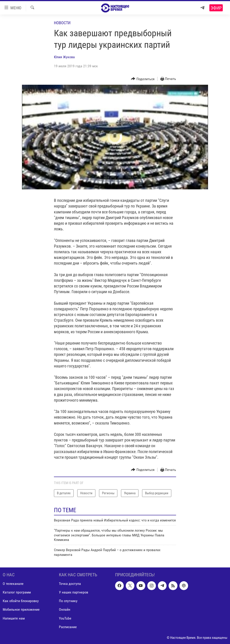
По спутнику (68, 601)
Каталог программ (17, 592)
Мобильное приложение (21, 610)
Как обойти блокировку (21, 601)
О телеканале (13, 584)
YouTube (65, 618)
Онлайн (65, 610)
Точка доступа (70, 584)
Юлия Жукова (64, 57)
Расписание (68, 627)
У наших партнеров (74, 592)
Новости (62, 23)
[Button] (143, 79)
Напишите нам (14, 618)
